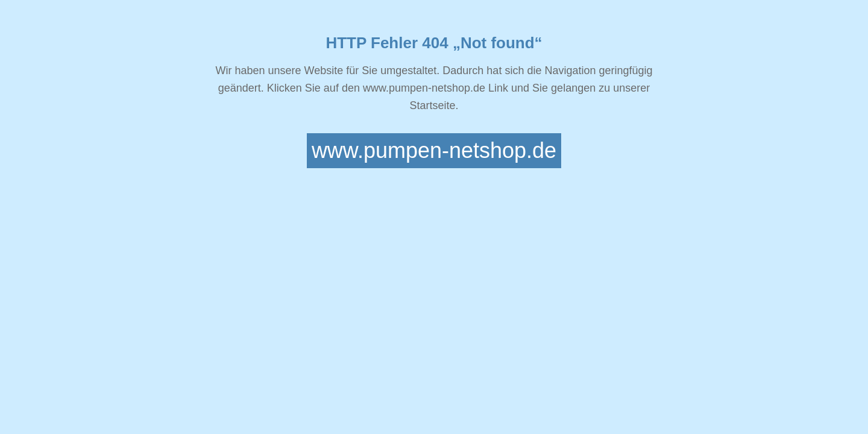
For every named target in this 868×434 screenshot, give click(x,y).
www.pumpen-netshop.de (434, 150)
